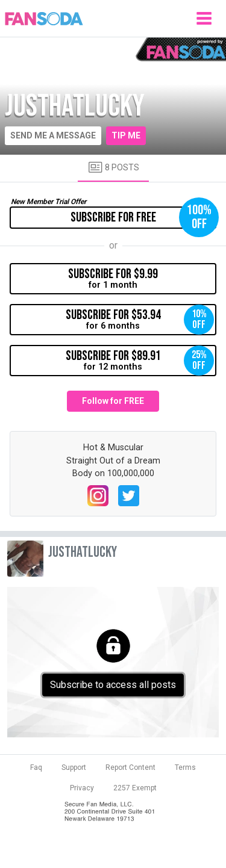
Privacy (82, 788)
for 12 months (140, 361)
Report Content (130, 767)
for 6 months (140, 320)
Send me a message (53, 135)
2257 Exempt (135, 788)
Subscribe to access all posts (113, 685)
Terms (185, 767)
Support (74, 767)
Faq (36, 767)
